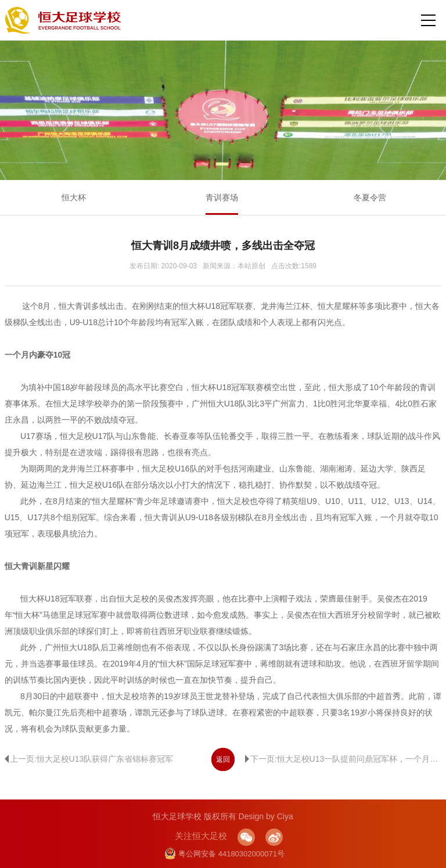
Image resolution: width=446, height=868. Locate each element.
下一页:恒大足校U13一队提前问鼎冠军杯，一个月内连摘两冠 (344, 759)
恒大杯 (74, 197)
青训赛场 (222, 197)
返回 (223, 759)
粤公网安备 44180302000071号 (224, 854)
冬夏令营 (370, 197)
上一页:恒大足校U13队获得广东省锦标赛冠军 (89, 759)
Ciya (285, 816)
